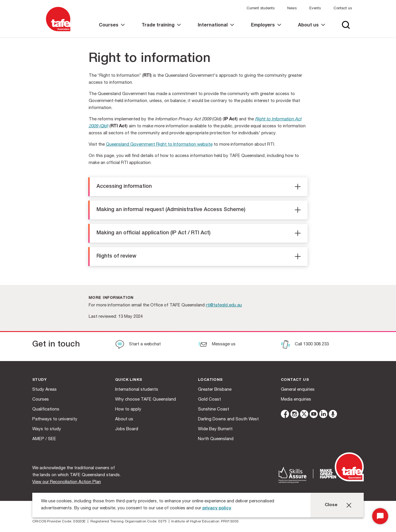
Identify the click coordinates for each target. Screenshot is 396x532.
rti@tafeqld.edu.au (224, 305)
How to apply (128, 409)
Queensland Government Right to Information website (159, 145)
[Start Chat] (380, 516)
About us (124, 419)
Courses (41, 400)
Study (39, 380)
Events (315, 9)
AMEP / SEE (44, 439)
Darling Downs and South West (228, 419)
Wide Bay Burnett (215, 429)
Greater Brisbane (215, 390)
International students (137, 390)
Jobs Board (127, 429)
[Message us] (217, 345)
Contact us (343, 9)
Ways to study (47, 429)
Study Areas (44, 390)
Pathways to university (55, 419)
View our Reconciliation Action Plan (67, 482)
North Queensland (216, 439)
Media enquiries (296, 400)
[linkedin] (323, 415)
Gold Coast (209, 400)
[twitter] (304, 415)
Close (331, 505)
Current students (261, 9)
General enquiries (298, 390)
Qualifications (46, 409)
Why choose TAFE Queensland (146, 400)
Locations (210, 380)
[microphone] (333, 415)
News (292, 9)
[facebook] (285, 415)
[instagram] (295, 415)
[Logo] (58, 32)
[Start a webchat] (138, 345)
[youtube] (314, 415)
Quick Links (129, 380)
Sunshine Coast (214, 409)
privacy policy (217, 508)
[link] (112, 30)
